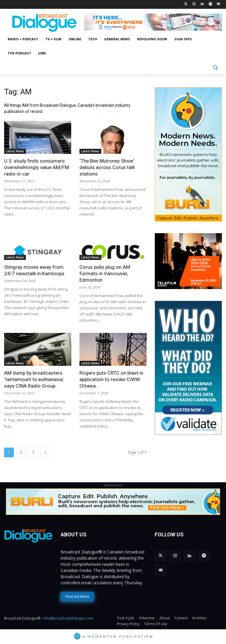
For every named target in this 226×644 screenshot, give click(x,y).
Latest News (15, 151)
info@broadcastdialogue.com (68, 618)
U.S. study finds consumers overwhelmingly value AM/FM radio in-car (36, 167)
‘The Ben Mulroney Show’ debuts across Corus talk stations (107, 167)
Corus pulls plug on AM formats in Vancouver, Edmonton (105, 273)
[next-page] (45, 452)
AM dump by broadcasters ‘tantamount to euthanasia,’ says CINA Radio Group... (34, 379)
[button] (215, 67)
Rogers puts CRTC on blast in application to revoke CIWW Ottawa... (111, 379)
